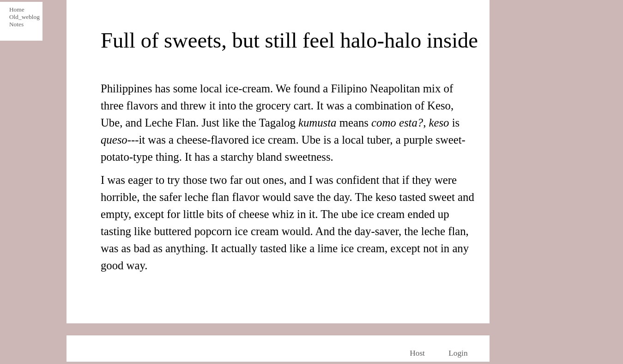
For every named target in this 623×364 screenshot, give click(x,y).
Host (417, 353)
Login (458, 353)
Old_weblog (23, 17)
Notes (16, 24)
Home (17, 9)
